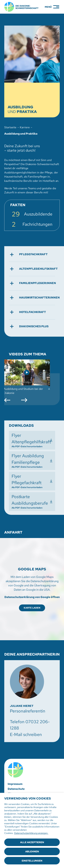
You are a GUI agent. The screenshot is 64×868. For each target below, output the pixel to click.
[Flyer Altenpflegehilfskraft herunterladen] (32, 440)
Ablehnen (32, 851)
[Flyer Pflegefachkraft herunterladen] (32, 481)
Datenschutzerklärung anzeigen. (31, 833)
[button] (32, 255)
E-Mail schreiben (26, 735)
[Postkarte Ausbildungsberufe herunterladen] (32, 502)
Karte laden (32, 608)
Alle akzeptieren (32, 842)
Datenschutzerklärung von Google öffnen (32, 597)
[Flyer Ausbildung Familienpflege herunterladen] (32, 461)
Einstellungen (32, 861)
